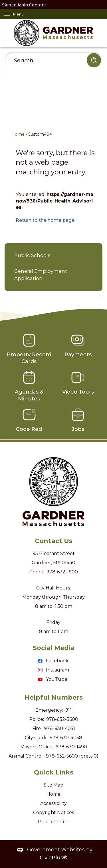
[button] (94, 60)
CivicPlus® (53, 858)
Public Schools (32, 255)
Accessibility (53, 803)
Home (18, 134)
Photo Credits (54, 822)
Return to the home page (45, 220)
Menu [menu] (18, 14)
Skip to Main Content (24, 5)
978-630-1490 (71, 747)
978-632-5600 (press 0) (72, 756)
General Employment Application (41, 275)
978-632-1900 (62, 572)
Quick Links (54, 772)
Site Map (53, 785)
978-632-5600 (62, 719)
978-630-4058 (66, 738)
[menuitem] (53, 256)
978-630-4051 (59, 728)
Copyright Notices (53, 812)
